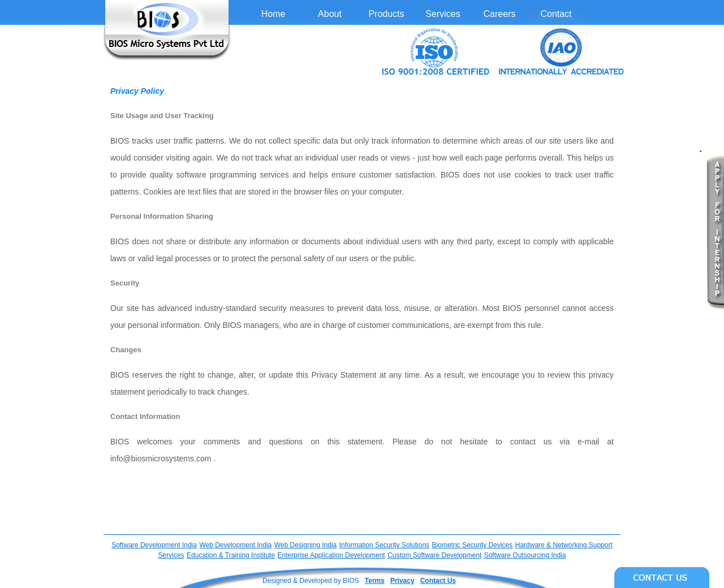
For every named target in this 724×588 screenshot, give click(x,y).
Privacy (402, 581)
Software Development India (154, 545)
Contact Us (438, 581)
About (330, 14)
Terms (375, 581)
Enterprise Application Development (331, 555)
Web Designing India (306, 545)
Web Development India (235, 545)
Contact (556, 14)
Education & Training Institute (231, 555)
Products (386, 14)
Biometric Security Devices (473, 545)
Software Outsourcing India (525, 555)
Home (273, 14)
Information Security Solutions (384, 545)
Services (443, 14)
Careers (500, 14)
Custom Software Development (434, 555)
